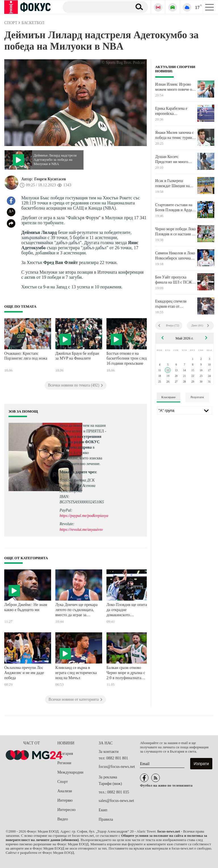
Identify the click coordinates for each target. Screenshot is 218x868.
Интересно (66, 810)
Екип (103, 810)
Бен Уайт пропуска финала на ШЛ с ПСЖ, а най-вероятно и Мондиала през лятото (175, 280)
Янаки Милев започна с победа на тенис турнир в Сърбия (175, 135)
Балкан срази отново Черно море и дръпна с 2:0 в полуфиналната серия (126, 673)
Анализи (65, 791)
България (65, 754)
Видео (63, 819)
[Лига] (185, 410)
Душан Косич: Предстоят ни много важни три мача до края (175, 159)
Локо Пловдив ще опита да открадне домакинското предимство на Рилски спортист (127, 610)
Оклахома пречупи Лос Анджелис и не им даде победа (24, 673)
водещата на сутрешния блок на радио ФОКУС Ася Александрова (80, 442)
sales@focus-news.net (116, 801)
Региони (64, 763)
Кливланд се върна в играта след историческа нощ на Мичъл (76, 673)
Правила (106, 819)
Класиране (168, 397)
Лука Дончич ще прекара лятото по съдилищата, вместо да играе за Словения (76, 610)
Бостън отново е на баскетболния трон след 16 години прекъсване (127, 358)
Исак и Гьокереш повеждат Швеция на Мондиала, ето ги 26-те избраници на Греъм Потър (174, 183)
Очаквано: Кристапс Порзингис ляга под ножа (26, 356)
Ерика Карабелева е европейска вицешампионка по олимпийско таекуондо (174, 111)
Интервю (65, 800)
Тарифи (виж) (110, 784)
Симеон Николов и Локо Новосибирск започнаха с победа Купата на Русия (175, 256)
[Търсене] (95, 7)
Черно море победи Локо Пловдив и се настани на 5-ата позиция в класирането (176, 232)
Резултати (197, 397)
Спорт (63, 782)
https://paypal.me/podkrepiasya (84, 516)
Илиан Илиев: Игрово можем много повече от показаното (174, 87)
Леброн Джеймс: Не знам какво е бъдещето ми (26, 607)
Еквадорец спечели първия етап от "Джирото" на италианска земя (171, 304)
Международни (70, 772)
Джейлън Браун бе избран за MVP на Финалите (77, 356)
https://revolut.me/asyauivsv (81, 530)
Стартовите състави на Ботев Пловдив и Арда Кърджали (174, 208)
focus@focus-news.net (117, 767)
